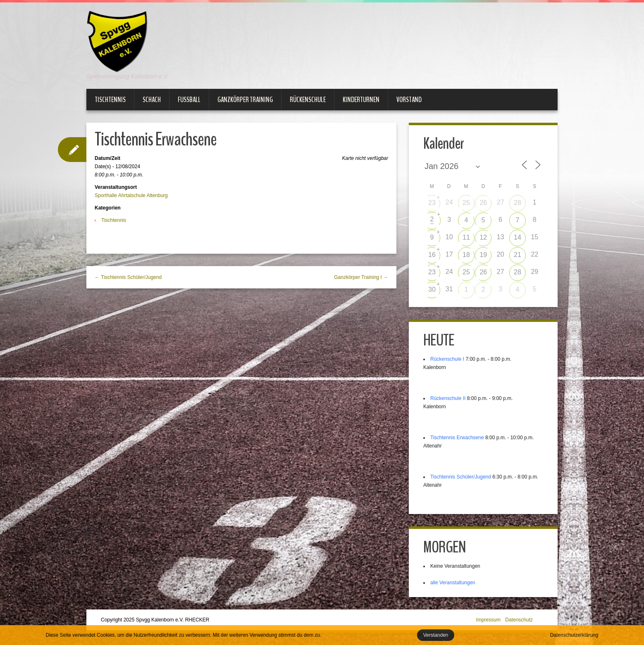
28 (518, 203)
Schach (152, 100)
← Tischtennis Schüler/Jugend (128, 277)
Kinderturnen (361, 100)
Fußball (189, 100)
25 (466, 203)
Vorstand (409, 100)
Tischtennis (110, 100)
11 (466, 237)
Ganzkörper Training (245, 100)
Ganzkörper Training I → (361, 277)
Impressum (488, 620)
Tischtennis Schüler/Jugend (461, 477)
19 (483, 255)
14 (518, 237)
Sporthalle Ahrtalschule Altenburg (131, 195)
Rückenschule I (447, 359)
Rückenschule (308, 100)
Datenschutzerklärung (574, 635)
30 (432, 289)
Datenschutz (519, 620)
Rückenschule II (448, 398)
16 (432, 255)
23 (432, 203)
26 (483, 203)
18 (466, 255)
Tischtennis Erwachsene (457, 438)
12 (483, 237)
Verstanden (436, 635)
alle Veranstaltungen (453, 583)
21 (518, 255)
